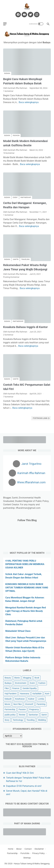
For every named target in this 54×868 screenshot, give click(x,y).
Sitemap (27, 858)
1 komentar (8, 91)
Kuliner (31, 699)
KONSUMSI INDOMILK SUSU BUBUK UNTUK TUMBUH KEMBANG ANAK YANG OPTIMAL (27, 588)
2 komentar (8, 335)
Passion (22, 709)
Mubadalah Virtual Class (18, 631)
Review (22, 715)
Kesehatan (20, 699)
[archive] (13, 736)
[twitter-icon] (30, 15)
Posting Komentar (11, 277)
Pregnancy (34, 709)
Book (37, 678)
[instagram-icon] (36, 15)
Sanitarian (33, 715)
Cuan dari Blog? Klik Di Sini (20, 773)
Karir (47, 694)
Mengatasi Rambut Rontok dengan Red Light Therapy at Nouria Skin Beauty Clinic (26, 611)
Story (7, 720)
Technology (18, 720)
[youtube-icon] (24, 15)
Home (11, 849)
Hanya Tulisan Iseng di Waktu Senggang (32, 864)
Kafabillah (37, 694)
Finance (16, 688)
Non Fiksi (17, 704)
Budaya (7, 73)
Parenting (41, 704)
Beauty (8, 678)
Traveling (25, 259)
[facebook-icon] (18, 15)
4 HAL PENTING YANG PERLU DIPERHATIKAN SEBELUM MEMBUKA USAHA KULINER (25, 564)
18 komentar (9, 153)
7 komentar (8, 397)
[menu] (5, 24)
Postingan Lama (40, 418)
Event (15, 197)
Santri (16, 259)
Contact (28, 849)
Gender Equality (30, 688)
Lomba (41, 699)
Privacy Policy (38, 853)
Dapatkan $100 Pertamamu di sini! (24, 786)
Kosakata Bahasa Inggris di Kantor (25, 327)
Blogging (27, 678)
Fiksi (7, 688)
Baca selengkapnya (29, 102)
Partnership (26, 197)
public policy (10, 715)
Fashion (16, 136)
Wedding (42, 720)
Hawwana (24, 694)
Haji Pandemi (11, 694)
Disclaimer (39, 849)
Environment (21, 683)
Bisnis (17, 678)
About (19, 849)
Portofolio (25, 853)
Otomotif (29, 704)
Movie (7, 704)
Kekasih (8, 699)
